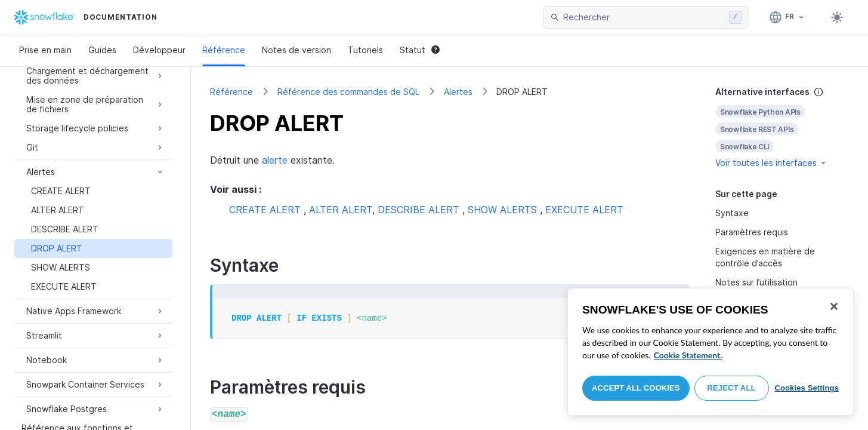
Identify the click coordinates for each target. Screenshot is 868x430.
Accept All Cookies (636, 388)
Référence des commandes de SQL (348, 92)
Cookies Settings (807, 388)
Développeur (159, 50)
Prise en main (45, 50)
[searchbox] (644, 17)
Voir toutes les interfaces (771, 163)
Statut (420, 50)
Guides (102, 50)
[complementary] (782, 128)
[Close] (834, 306)
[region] (711, 352)
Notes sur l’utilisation (756, 282)
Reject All (732, 388)
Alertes (458, 92)
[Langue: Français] (787, 17)
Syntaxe (732, 213)
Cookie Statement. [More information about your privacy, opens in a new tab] (688, 355)
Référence (224, 50)
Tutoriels (365, 50)
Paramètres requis (752, 232)
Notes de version (296, 50)
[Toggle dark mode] (837, 17)
